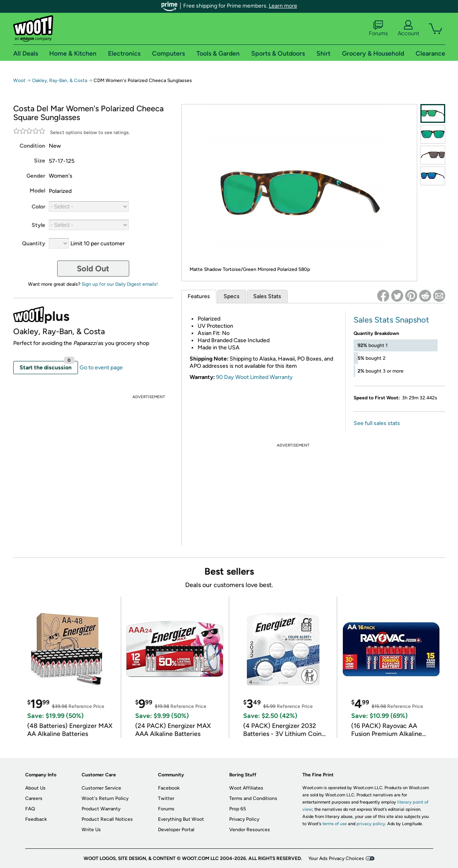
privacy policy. (371, 824)
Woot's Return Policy (105, 798)
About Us (35, 788)
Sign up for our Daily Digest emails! (120, 284)
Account (408, 28)
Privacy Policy (244, 819)
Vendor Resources (250, 830)
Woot (19, 80)
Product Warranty (101, 809)
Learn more (283, 6)
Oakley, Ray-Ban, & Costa (60, 80)
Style (38, 225)
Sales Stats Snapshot (391, 320)
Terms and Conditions (253, 798)
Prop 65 (238, 809)
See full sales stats (377, 423)
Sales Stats (267, 296)
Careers (34, 798)
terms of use (335, 824)
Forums (378, 28)
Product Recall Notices (107, 819)
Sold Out (93, 269)
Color (38, 207)
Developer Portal (176, 830)
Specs (232, 296)
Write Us (91, 830)
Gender (36, 176)
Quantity (34, 244)
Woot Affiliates (246, 788)
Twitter (166, 798)
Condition (32, 146)
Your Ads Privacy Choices (336, 858)
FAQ (30, 809)
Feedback (36, 819)
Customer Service (101, 788)
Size (40, 161)
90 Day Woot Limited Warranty (254, 377)
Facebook (169, 788)
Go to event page (101, 368)
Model (37, 191)
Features (199, 296)
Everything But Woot (181, 819)
